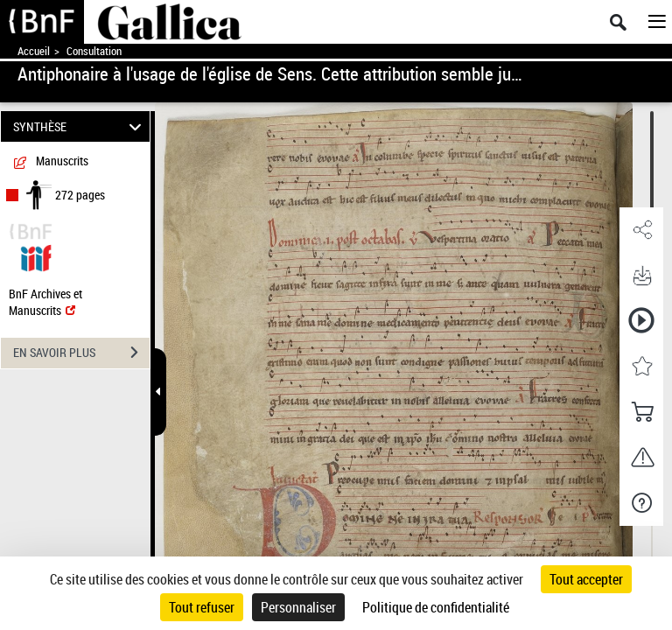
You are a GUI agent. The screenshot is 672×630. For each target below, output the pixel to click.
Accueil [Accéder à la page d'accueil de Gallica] (34, 51)
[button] (641, 230)
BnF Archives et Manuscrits (45, 302)
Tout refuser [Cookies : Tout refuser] (202, 607)
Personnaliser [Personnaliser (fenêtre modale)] (298, 607)
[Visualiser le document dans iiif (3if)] (36, 256)
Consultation (94, 51)
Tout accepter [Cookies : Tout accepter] (586, 579)
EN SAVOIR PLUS (81, 353)
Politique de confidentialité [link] (436, 607)
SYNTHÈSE (80, 126)
